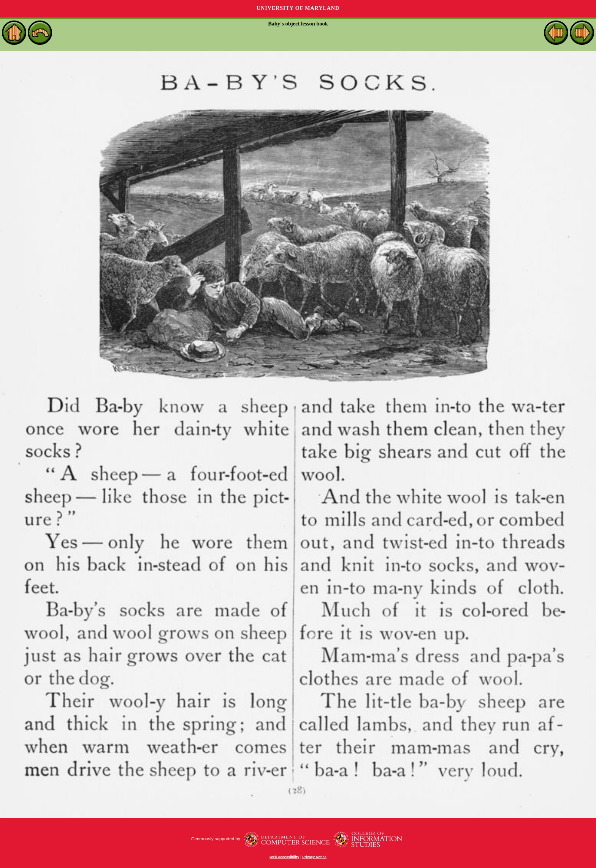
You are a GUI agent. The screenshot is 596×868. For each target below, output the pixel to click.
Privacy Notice (314, 857)
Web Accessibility (284, 857)
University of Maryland (298, 8)
